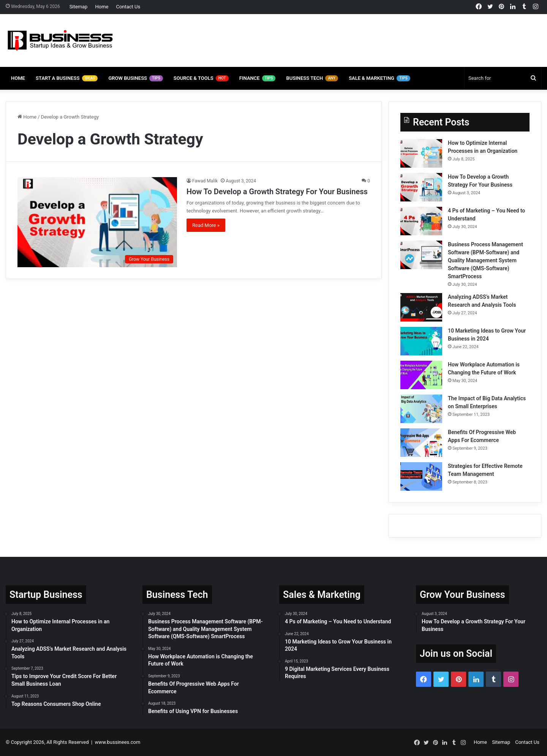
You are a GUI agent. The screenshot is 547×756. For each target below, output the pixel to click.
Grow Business (135, 78)
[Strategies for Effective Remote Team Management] (421, 476)
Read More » (206, 225)
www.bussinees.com (118, 742)
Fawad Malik (205, 181)
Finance (258, 78)
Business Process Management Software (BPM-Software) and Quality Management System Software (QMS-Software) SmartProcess (485, 260)
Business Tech (312, 78)
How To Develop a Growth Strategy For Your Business (277, 192)
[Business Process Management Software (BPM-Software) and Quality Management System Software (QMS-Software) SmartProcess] (421, 255)
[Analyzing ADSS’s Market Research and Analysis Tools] (421, 307)
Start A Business (67, 78)
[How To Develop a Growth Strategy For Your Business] (97, 222)
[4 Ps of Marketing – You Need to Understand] (421, 221)
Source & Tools (201, 78)
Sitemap (79, 7)
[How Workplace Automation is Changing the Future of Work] (421, 375)
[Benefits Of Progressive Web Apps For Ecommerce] (421, 443)
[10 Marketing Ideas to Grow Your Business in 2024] (421, 341)
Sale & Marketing (379, 78)
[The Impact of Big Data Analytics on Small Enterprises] (421, 409)
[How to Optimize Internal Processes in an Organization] (421, 153)
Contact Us (128, 7)
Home (102, 7)
